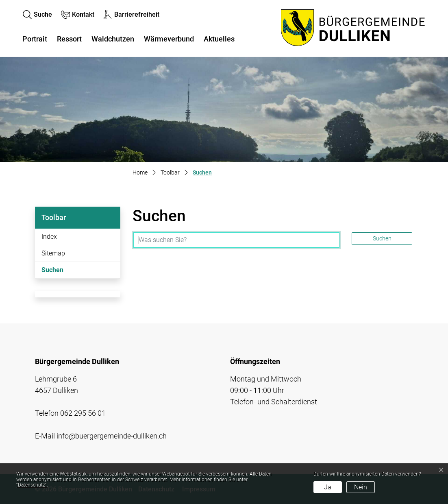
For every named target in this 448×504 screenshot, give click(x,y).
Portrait (35, 39)
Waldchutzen (113, 39)
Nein (361, 487)
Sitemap (53, 253)
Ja (328, 487)
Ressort (69, 39)
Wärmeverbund (169, 39)
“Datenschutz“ (32, 485)
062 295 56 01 (83, 413)
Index (49, 237)
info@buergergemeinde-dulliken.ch (112, 436)
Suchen (64, 272)
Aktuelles (219, 39)
